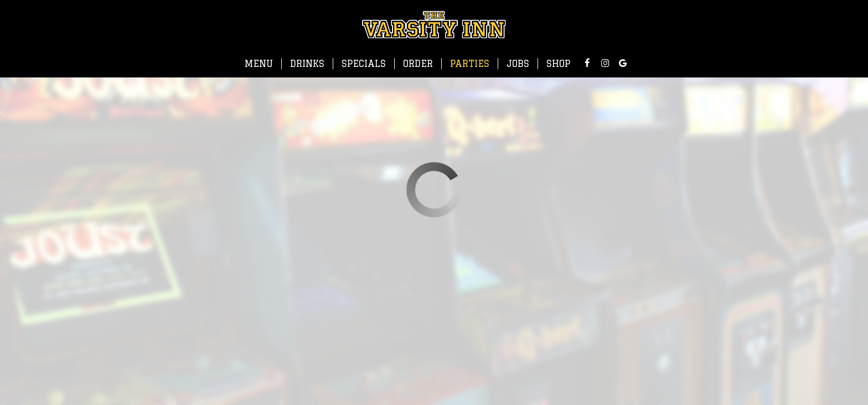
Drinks (307, 63)
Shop (558, 63)
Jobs (518, 63)
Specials (364, 63)
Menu (259, 63)
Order (418, 63)
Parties (470, 63)
